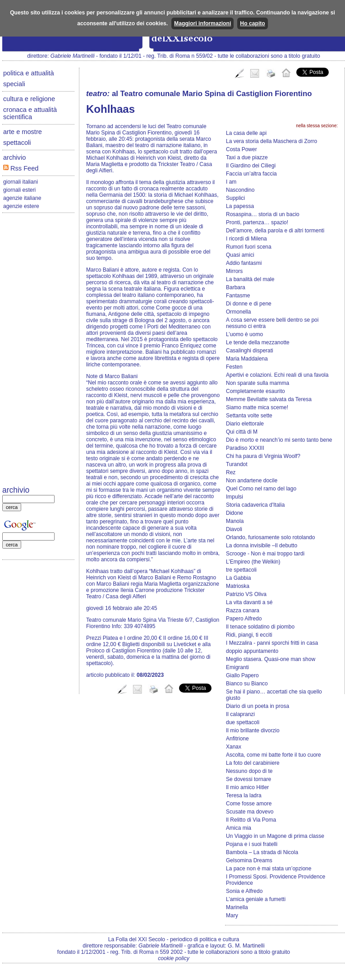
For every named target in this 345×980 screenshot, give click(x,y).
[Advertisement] (38, 350)
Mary (232, 915)
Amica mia (239, 828)
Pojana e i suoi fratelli (252, 844)
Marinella (237, 907)
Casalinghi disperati (250, 351)
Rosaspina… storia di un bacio (263, 214)
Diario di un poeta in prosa (258, 706)
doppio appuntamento (252, 651)
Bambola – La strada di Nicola (262, 852)
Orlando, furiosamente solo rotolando (270, 537)
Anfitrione (237, 739)
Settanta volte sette (249, 416)
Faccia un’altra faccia (251, 174)
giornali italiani (21, 182)
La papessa (240, 206)
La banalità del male (250, 279)
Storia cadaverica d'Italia (255, 505)
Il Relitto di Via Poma (251, 820)
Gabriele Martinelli (73, 56)
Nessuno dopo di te (249, 771)
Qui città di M (242, 432)
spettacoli (17, 143)
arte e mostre (23, 132)
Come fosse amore (249, 804)
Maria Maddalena (247, 359)
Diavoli (234, 529)
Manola (235, 521)
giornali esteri (19, 190)
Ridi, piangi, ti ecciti (249, 635)
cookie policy (174, 958)
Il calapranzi (240, 714)
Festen (234, 367)
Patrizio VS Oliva (246, 594)
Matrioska (238, 586)
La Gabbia (238, 578)
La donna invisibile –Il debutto (262, 545)
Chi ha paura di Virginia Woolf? (263, 456)
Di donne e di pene (249, 304)
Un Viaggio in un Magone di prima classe (275, 836)
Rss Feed (21, 168)
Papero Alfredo (244, 619)
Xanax (234, 747)
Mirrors (234, 271)
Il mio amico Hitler (247, 787)
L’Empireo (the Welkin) (253, 562)
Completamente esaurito (255, 391)
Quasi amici (240, 255)
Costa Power (241, 149)
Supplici (235, 198)
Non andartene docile (252, 481)
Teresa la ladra (244, 795)
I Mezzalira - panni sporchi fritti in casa (272, 643)
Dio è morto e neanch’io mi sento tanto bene (279, 440)
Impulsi (235, 497)
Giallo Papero (242, 675)
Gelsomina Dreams (249, 860)
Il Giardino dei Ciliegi (251, 166)
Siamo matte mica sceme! (257, 407)
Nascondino (240, 190)
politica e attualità (29, 73)
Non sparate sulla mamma (258, 383)
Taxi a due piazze (247, 157)
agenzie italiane (22, 198)
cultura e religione (29, 99)
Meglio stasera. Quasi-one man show (271, 659)
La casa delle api (246, 133)
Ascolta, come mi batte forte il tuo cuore (274, 755)
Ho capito (252, 23)
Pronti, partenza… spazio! (257, 222)
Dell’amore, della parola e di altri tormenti (275, 231)
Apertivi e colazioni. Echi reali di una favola (277, 375)
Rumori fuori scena (249, 247)
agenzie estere (21, 206)
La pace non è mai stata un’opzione (269, 869)
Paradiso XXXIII (245, 448)
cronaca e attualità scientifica (30, 113)
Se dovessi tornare (248, 779)
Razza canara (243, 610)
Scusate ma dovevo (250, 812)
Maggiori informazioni (202, 23)
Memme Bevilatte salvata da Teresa (269, 399)
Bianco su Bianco (247, 684)
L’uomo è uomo (244, 334)
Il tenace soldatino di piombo (260, 627)
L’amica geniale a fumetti (256, 899)
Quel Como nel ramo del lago (261, 489)
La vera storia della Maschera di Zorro (271, 141)
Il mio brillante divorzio (253, 730)
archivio (14, 157)
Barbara (236, 287)
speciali (14, 84)
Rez (231, 472)
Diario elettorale (245, 424)
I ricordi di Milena (246, 239)
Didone (235, 513)
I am (231, 182)
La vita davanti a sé (249, 602)
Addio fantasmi (244, 263)
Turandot (237, 464)
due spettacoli (243, 722)
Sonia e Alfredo (244, 891)
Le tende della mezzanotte (258, 342)
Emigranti (237, 667)
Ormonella (238, 312)
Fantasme (238, 296)
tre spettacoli (241, 570)
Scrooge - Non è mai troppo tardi (265, 554)
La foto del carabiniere (253, 763)
